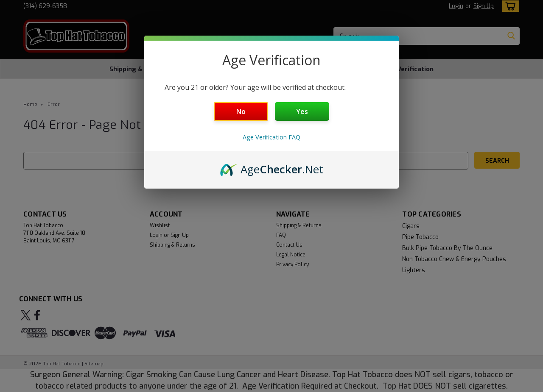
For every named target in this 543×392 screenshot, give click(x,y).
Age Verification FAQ (271, 137)
